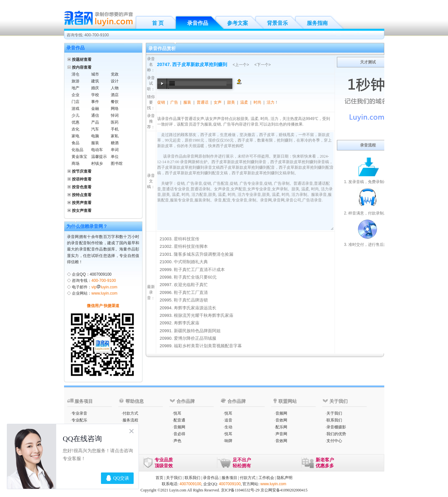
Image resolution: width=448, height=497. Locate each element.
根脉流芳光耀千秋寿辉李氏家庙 (204, 315)
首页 (159, 478)
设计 (115, 81)
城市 (95, 74)
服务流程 (130, 420)
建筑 (95, 81)
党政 (115, 74)
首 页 (158, 23)
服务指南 (317, 23)
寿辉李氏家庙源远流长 (195, 308)
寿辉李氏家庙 (187, 323)
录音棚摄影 (336, 427)
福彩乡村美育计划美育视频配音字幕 (208, 346)
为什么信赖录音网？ (87, 226)
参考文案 (238, 23)
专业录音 (79, 413)
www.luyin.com (104, 293)
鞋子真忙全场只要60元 (195, 277)
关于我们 (334, 413)
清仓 (75, 74)
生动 (228, 427)
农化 (75, 129)
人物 (115, 88)
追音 (228, 420)
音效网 (281, 420)
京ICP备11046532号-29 (240, 490)
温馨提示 (99, 157)
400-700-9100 (104, 281)
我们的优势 (336, 434)
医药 (115, 122)
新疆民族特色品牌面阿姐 (197, 331)
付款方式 (130, 413)
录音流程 (368, 145)
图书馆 (117, 163)
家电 (75, 136)
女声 (218, 102)
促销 (161, 102)
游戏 (75, 109)
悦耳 (177, 413)
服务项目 (229, 478)
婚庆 (95, 88)
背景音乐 (277, 23)
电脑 (95, 136)
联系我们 (334, 420)
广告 (174, 102)
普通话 (203, 102)
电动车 (97, 150)
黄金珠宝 (79, 157)
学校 (95, 95)
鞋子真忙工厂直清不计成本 (199, 270)
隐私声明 (285, 478)
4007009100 (190, 484)
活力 (271, 102)
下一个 (263, 65)
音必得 (179, 434)
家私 (115, 136)
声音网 (281, 434)
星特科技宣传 (187, 239)
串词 (115, 150)
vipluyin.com (104, 287)
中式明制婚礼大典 (191, 262)
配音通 (179, 420)
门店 (75, 102)
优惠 (75, 122)
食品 (75, 143)
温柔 (244, 102)
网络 (115, 109)
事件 (95, 102)
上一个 (241, 65)
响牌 (228, 441)
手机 (115, 129)
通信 (95, 115)
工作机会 (266, 478)
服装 (95, 143)
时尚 (257, 102)
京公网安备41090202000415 (284, 490)
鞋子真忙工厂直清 (191, 292)
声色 (177, 441)
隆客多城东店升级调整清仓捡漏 (204, 254)
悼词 (115, 115)
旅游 (75, 81)
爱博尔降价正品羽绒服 (195, 338)
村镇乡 (97, 163)
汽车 (95, 129)
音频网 (179, 427)
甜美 (231, 102)
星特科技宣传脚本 (191, 246)
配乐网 (281, 427)
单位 (115, 157)
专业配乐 (79, 420)
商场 (75, 163)
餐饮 (115, 102)
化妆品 (77, 150)
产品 (95, 122)
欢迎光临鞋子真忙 (191, 285)
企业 (75, 95)
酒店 (115, 95)
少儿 (75, 115)
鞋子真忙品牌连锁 (191, 300)
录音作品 (198, 23)
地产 (75, 88)
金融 (95, 109)
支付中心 (334, 441)
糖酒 (115, 143)
